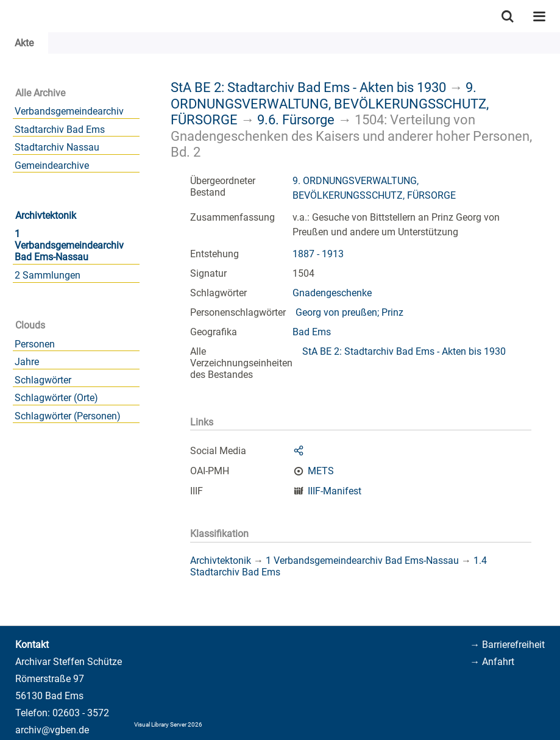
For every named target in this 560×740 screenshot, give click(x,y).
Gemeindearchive (52, 165)
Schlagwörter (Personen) (68, 416)
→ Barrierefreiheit (507, 645)
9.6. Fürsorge (296, 119)
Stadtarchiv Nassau (57, 147)
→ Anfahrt (492, 662)
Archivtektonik (46, 215)
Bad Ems (312, 332)
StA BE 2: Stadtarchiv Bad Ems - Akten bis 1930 (308, 87)
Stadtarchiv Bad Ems (60, 130)
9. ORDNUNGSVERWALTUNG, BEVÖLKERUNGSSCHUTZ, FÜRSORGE (330, 103)
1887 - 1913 (318, 254)
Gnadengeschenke (332, 293)
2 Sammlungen (48, 275)
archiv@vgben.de (52, 730)
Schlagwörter (43, 380)
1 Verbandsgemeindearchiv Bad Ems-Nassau (69, 245)
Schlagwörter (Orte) (56, 398)
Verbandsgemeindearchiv (69, 111)
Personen (35, 344)
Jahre (27, 362)
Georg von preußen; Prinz (349, 312)
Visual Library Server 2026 (168, 724)
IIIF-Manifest (335, 491)
